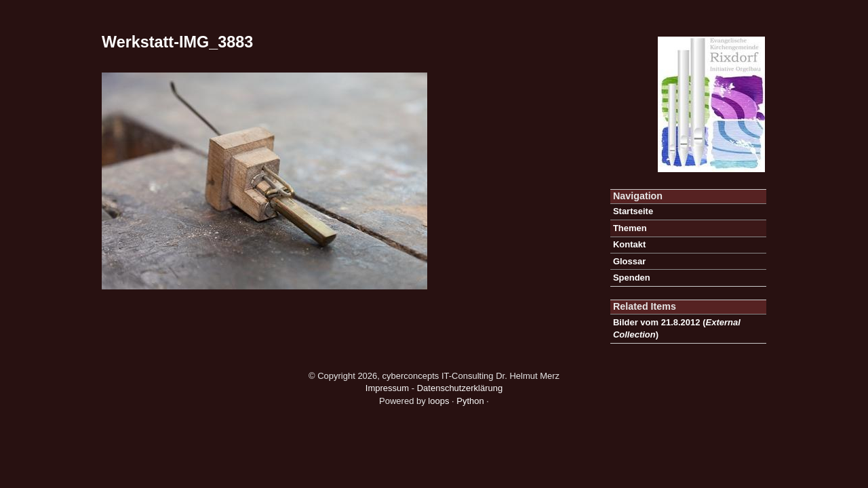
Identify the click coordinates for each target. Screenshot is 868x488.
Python (470, 401)
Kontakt (629, 244)
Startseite (633, 211)
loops (438, 401)
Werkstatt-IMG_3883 (177, 42)
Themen (630, 228)
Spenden (632, 278)
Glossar (629, 261)
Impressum (387, 388)
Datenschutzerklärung (460, 388)
